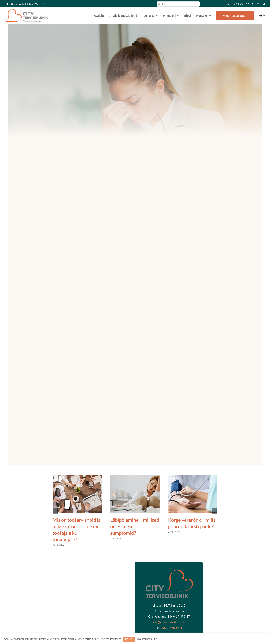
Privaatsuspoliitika (146, 639)
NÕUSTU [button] (129, 639)
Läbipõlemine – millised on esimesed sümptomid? (135, 526)
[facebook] (252, 4)
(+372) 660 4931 (241, 4)
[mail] (264, 4)
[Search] (159, 4)
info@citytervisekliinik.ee (169, 622)
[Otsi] (178, 4)
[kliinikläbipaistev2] (169, 571)
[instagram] (258, 4)
